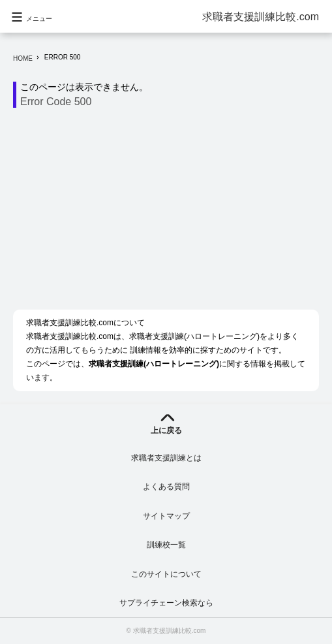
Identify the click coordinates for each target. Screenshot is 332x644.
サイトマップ (166, 516)
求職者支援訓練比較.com (261, 17)
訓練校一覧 (166, 545)
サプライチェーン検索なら (166, 603)
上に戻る (166, 430)
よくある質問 (166, 487)
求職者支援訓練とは (166, 458)
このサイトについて (166, 574)
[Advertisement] (173, 212)
